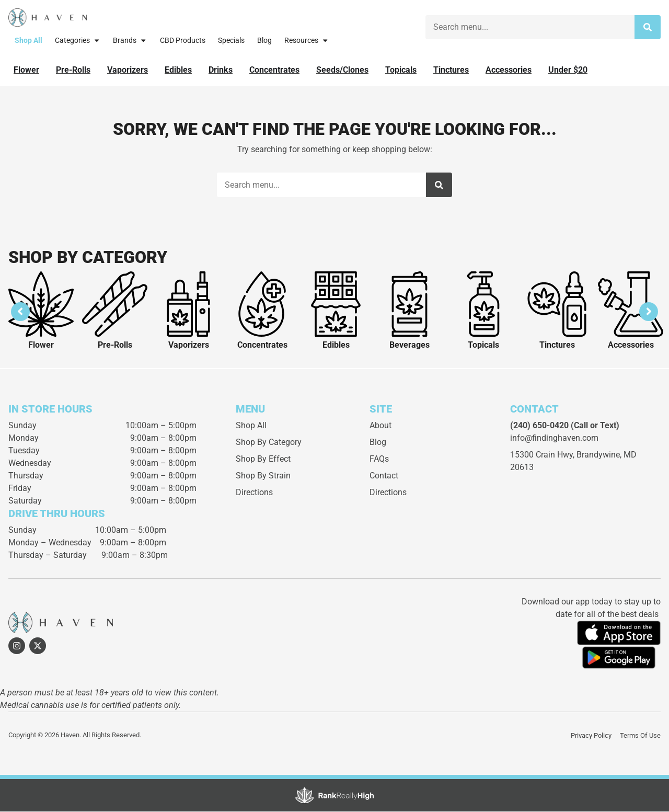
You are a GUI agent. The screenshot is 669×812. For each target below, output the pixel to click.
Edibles (336, 346)
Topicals (483, 346)
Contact (384, 477)
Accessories (631, 346)
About (380, 426)
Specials (231, 41)
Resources (307, 40)
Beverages (410, 346)
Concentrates (262, 346)
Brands (130, 40)
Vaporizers (189, 346)
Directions (254, 493)
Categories (78, 40)
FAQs (379, 460)
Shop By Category (269, 443)
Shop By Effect (263, 460)
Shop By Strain (263, 477)
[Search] (648, 27)
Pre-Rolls (115, 346)
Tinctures (557, 346)
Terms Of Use (640, 736)
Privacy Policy (591, 736)
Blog (264, 41)
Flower (41, 346)
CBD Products (183, 41)
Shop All (28, 41)
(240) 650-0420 (539, 426)
